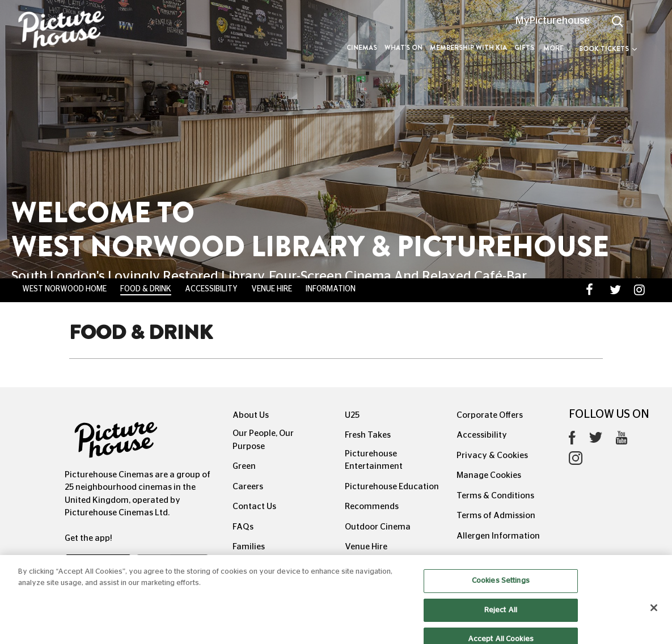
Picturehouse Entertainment (374, 460)
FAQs (243, 527)
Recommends (372, 507)
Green (244, 466)
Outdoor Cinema (378, 527)
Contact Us (254, 507)
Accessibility (211, 289)
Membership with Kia (468, 48)
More (557, 48)
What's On (403, 48)
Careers (248, 487)
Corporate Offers (490, 415)
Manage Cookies (489, 475)
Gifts (524, 48)
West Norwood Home (64, 289)
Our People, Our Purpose (263, 440)
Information (331, 289)
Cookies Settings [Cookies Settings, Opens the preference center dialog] (501, 586)
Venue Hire (272, 289)
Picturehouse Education (392, 487)
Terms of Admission (496, 516)
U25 (352, 415)
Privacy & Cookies (492, 456)
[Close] (654, 613)
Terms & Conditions (495, 496)
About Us (251, 415)
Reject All (501, 615)
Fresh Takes (368, 435)
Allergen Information (498, 536)
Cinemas (362, 48)
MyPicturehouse (553, 21)
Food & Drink (146, 289)
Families (249, 547)
